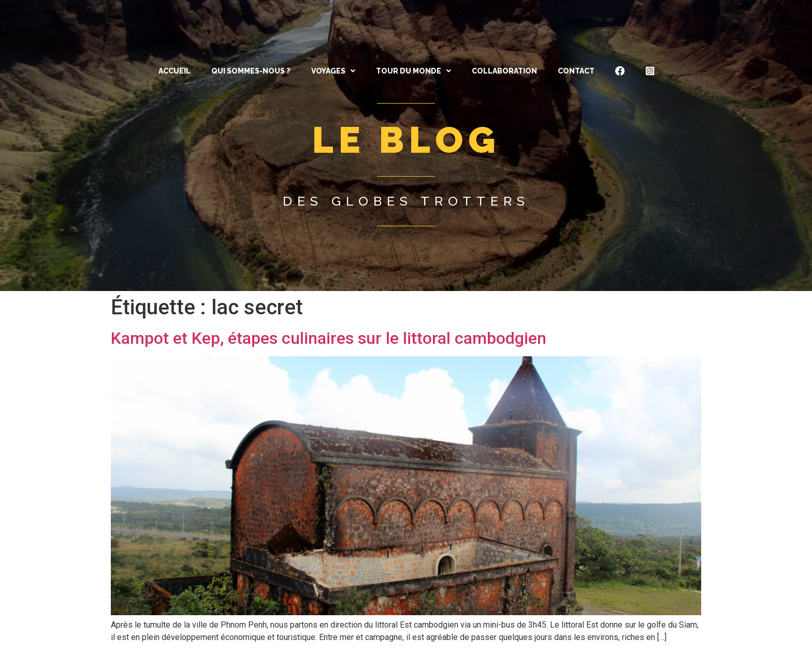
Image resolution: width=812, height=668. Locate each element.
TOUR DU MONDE (414, 71)
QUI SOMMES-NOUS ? (251, 71)
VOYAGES (333, 71)
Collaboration (504, 71)
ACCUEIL (175, 71)
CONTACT (576, 71)
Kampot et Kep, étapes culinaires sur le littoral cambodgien (329, 338)
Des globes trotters (406, 201)
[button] (333, 71)
